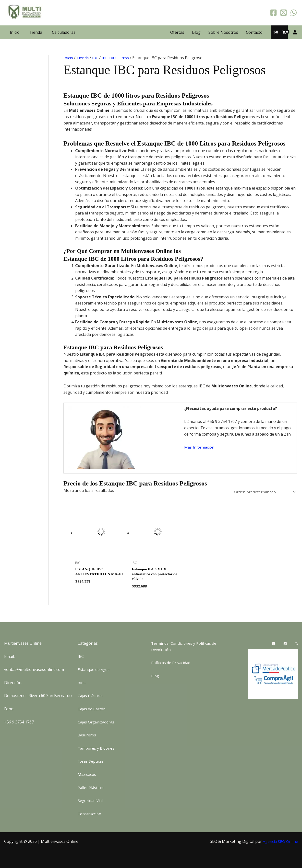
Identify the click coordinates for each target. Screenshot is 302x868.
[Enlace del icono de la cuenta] (295, 32)
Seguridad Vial (91, 800)
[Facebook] (273, 13)
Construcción (90, 814)
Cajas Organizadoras (97, 722)
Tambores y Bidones (97, 748)
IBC (96, 58)
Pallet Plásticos (91, 788)
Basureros (87, 735)
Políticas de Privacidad (171, 663)
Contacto (254, 32)
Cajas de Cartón (92, 709)
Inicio (15, 32)
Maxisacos (87, 774)
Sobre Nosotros (223, 32)
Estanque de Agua (94, 669)
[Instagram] (284, 13)
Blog (196, 32)
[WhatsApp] (294, 13)
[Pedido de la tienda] (263, 492)
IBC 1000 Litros (117, 58)
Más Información (200, 447)
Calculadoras (64, 32)
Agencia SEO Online (280, 841)
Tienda (36, 32)
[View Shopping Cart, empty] (280, 32)
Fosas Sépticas (91, 761)
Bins (82, 683)
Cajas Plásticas (91, 696)
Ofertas (177, 32)
